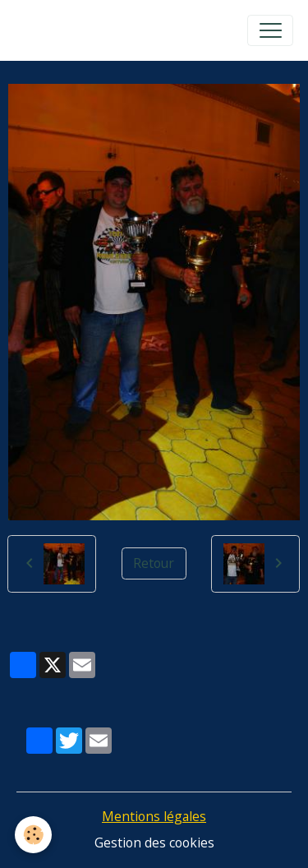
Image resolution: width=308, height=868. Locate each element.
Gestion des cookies (154, 843)
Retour (154, 563)
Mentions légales (154, 816)
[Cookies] (33, 835)
